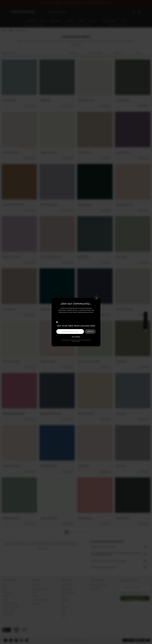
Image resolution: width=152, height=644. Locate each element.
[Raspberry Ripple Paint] (19, 391)
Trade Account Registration (11, 607)
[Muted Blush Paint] (133, 182)
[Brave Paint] (95, 286)
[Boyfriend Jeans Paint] (57, 391)
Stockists (5, 600)
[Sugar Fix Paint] (57, 338)
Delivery (5, 585)
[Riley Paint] (95, 234)
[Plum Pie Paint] (133, 129)
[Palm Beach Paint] (57, 443)
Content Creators (8, 615)
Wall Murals (65, 600)
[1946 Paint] (57, 77)
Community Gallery (67, 589)
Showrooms (6, 596)
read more (76, 45)
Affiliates (35, 592)
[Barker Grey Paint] (133, 286)
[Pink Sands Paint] (19, 129)
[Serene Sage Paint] (19, 495)
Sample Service (7, 592)
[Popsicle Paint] (95, 495)
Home (4, 30)
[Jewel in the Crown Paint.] (57, 286)
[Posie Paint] (95, 443)
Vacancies (35, 596)
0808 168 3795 (95, 589)
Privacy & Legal (36, 604)
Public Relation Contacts (39, 589)
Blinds (63, 611)
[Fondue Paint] (19, 286)
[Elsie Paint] (133, 391)
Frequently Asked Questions (11, 604)
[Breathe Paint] (19, 77)
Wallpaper (64, 596)
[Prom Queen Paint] (57, 182)
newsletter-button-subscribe (135, 599)
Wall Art (64, 618)
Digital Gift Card (66, 585)
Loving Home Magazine (68, 592)
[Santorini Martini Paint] (95, 338)
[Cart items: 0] (139, 12)
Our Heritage (36, 585)
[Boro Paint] (133, 443)
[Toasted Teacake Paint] (19, 182)
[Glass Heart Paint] (95, 77)
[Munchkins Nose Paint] (57, 234)
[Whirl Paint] (133, 234)
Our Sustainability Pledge (40, 600)
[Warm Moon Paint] (19, 338)
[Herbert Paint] (133, 495)
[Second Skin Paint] (19, 234)
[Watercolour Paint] (19, 443)
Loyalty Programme (8, 611)
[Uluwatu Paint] (133, 77)
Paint (11, 30)
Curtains (64, 607)
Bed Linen (64, 615)
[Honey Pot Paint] (95, 391)
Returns (5, 589)
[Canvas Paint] (95, 129)
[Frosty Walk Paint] (57, 495)
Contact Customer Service (99, 585)
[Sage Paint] (133, 338)
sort (139, 53)
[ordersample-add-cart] (30, 106)
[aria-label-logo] (23, 12)
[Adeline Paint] (95, 182)
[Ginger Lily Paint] (57, 129)
